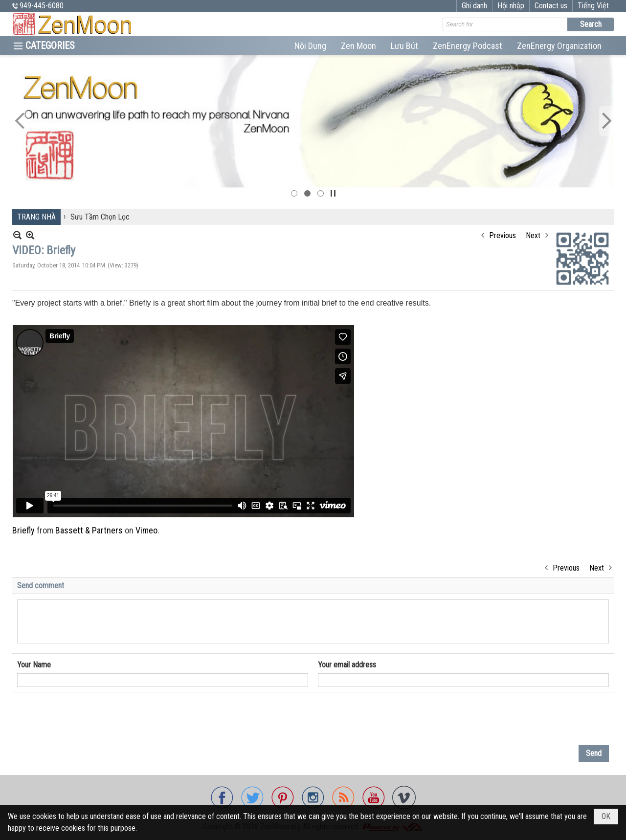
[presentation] (91, 717)
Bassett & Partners (89, 530)
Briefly (23, 530)
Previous (503, 235)
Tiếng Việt (593, 6)
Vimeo (146, 530)
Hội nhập (511, 6)
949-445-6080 (42, 6)
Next (533, 235)
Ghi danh (474, 6)
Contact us (551, 6)
